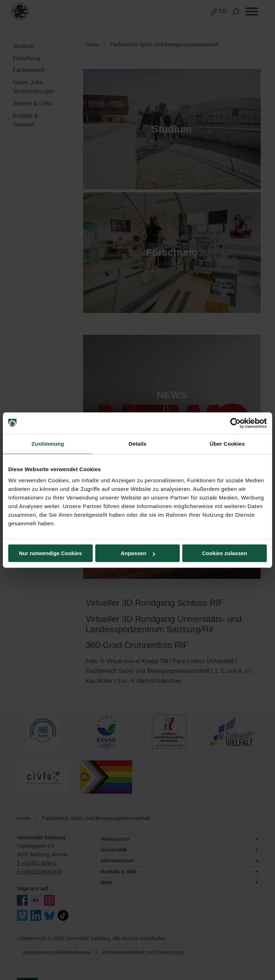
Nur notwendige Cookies (50, 553)
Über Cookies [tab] (227, 444)
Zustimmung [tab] (48, 444)
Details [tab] (137, 444)
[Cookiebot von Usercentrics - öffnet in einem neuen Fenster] (235, 423)
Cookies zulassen (225, 553)
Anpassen (138, 553)
